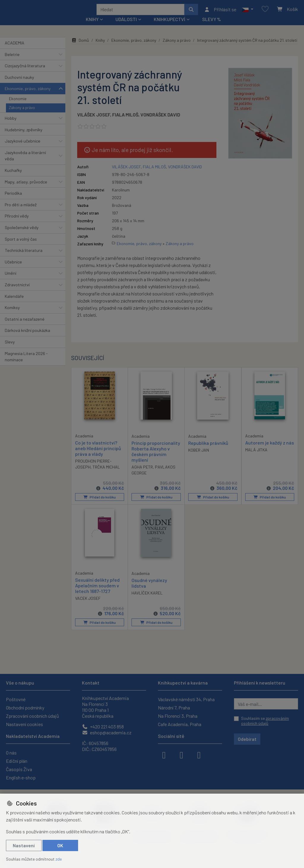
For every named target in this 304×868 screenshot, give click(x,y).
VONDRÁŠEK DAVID (160, 122)
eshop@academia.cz (107, 732)
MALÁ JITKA (256, 458)
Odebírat (247, 739)
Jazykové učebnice (23, 149)
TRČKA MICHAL (106, 475)
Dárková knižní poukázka (27, 338)
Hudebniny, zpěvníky (24, 137)
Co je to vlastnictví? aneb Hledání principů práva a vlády (98, 456)
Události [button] (126, 27)
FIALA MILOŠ (125, 122)
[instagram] (181, 754)
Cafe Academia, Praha (180, 724)
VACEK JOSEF (88, 606)
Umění (11, 281)
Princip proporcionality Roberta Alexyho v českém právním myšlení (156, 459)
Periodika (13, 201)
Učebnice (13, 270)
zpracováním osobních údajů (265, 721)
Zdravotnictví (17, 293)
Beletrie (12, 62)
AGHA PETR (142, 475)
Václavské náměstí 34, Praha (186, 699)
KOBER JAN (199, 458)
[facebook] (164, 754)
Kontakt (91, 683)
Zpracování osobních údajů (33, 716)
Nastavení (24, 845)
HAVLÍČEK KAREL (147, 601)
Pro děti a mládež (21, 213)
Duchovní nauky (19, 85)
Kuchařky (13, 178)
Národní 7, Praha (174, 708)
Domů (80, 48)
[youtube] (199, 754)
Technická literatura (24, 258)
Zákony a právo (22, 116)
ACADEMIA (15, 51)
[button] (247, 13)
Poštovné (16, 699)
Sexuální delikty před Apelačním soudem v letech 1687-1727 (97, 593)
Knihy (100, 48)
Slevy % (212, 27)
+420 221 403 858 (103, 726)
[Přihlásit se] (220, 13)
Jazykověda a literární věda (25, 164)
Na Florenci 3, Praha (178, 716)
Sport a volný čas (21, 247)
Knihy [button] (92, 27)
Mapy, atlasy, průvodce (26, 190)
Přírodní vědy (17, 224)
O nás (11, 753)
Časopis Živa (19, 769)
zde (59, 859)
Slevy (10, 350)
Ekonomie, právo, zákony (28, 96)
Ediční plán (17, 761)
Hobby (11, 126)
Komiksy (12, 315)
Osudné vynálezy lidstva (149, 591)
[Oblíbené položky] (265, 13)
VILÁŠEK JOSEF (94, 122)
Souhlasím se (265, 721)
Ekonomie (18, 107)
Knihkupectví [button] (170, 27)
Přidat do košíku (100, 505)
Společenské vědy (22, 235)
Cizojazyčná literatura (25, 74)
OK (60, 845)
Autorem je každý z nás (270, 451)
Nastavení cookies (24, 724)
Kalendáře (14, 304)
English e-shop (21, 777)
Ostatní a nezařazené (25, 327)
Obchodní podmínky (25, 708)
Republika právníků (208, 451)
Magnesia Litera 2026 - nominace (26, 364)
